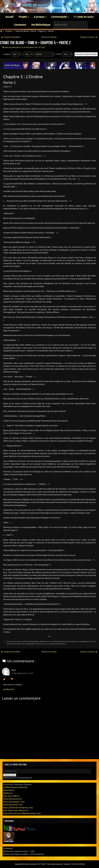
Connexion (8, 848)
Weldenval (8, 793)
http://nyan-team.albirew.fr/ (16, 810)
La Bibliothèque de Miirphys (15, 787)
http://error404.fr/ (11, 796)
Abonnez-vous (10, 775)
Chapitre (9, 31)
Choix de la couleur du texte (86, 54)
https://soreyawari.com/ (14, 802)
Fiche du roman (49, 37)
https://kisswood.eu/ (12, 799)
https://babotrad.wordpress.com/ (18, 808)
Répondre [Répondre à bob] (9, 690)
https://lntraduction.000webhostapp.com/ (22, 813)
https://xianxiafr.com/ (13, 805)
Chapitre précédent (11, 37)
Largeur (7, 54)
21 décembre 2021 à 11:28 (22, 673)
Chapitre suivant (89, 37)
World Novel (9, 790)
